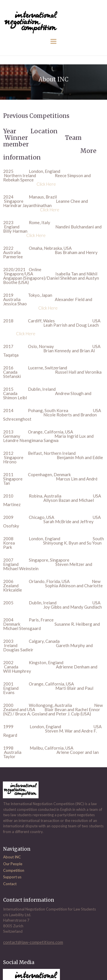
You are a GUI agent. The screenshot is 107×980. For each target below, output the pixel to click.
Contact (10, 884)
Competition (14, 870)
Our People (13, 864)
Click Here (46, 184)
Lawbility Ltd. (20, 915)
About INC (12, 857)
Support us (12, 877)
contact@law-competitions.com (33, 942)
